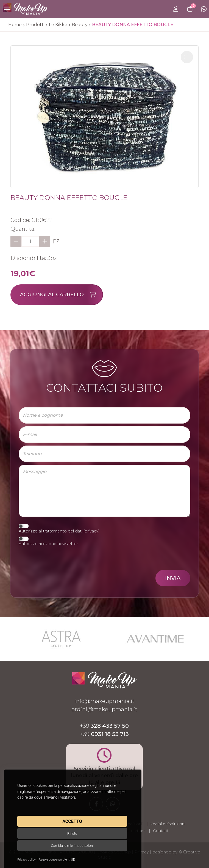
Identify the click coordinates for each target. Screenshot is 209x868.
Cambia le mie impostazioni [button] (72, 846)
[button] (187, 57)
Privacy (142, 852)
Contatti (161, 831)
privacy (91, 531)
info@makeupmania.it (104, 701)
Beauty (80, 25)
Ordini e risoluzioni (168, 824)
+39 (104, 726)
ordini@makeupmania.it (104, 709)
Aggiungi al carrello (61, 295)
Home (15, 25)
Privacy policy (27, 860)
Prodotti (35, 25)
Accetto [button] (72, 821)
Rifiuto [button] (72, 833)
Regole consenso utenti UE (57, 860)
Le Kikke (58, 25)
